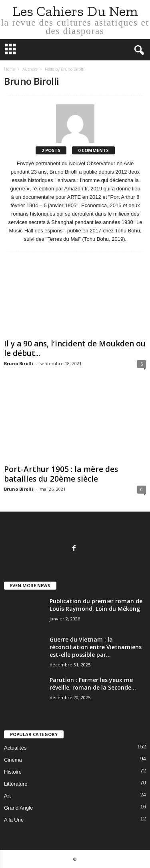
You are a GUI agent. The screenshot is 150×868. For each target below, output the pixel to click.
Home (9, 69)
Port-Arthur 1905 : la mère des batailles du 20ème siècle (61, 474)
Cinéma (13, 760)
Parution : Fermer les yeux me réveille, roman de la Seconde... (93, 684)
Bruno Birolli (19, 363)
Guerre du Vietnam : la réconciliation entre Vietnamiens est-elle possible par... (96, 647)
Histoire (13, 772)
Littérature (16, 784)
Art (7, 796)
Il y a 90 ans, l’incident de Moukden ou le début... (75, 348)
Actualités (15, 748)
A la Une (14, 820)
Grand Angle (18, 808)
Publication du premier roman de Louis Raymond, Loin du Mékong (96, 605)
